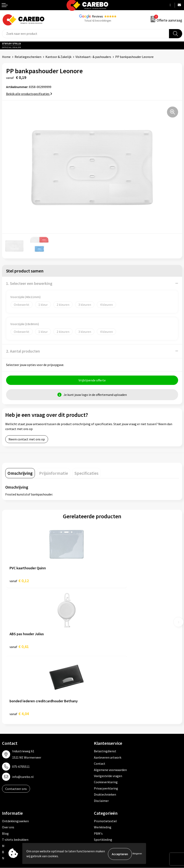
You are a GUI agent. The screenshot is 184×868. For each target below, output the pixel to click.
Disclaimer (101, 736)
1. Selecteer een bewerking (29, 283)
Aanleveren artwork (108, 692)
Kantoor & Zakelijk (58, 57)
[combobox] (86, 34)
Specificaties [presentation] (86, 474)
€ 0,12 (19, 582)
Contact (100, 699)
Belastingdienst (105, 686)
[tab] (20, 474)
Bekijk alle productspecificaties (29, 94)
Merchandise (11, 781)
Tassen (99, 787)
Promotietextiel (105, 756)
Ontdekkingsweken (15, 756)
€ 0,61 (106, 582)
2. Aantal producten (23, 351)
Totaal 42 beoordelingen (98, 21)
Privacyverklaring (106, 723)
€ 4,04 (19, 649)
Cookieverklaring (106, 717)
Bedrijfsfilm (10, 787)
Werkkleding (103, 762)
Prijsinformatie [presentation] (54, 474)
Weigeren (137, 854)
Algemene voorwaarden (110, 705)
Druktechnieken (105, 730)
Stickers (100, 793)
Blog (5, 768)
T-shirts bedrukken (15, 775)
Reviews (97, 16)
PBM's (98, 768)
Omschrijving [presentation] (20, 474)
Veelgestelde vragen (108, 711)
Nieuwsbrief (10, 793)
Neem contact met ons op (27, 440)
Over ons (8, 762)
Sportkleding (103, 775)
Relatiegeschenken (28, 57)
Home (6, 57)
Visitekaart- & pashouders (93, 57)
